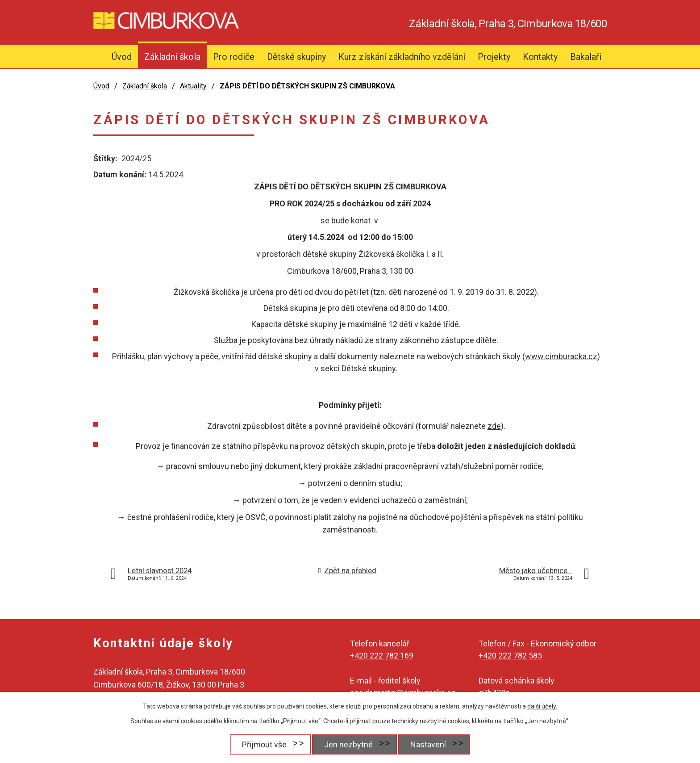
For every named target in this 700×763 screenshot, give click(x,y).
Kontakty (540, 57)
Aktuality (193, 86)
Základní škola (172, 57)
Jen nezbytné (348, 744)
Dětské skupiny (296, 57)
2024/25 (136, 158)
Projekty (494, 57)
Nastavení (428, 744)
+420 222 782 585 (510, 656)
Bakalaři (586, 57)
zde (494, 426)
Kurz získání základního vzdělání (402, 57)
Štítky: (105, 158)
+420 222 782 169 (382, 656)
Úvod (122, 57)
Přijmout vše (264, 744)
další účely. (542, 706)
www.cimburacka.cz (561, 356)
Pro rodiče (234, 57)
